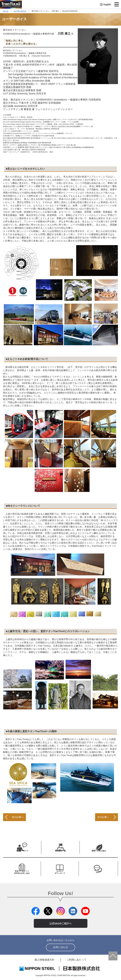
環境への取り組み (99, 851)
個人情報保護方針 (45, 960)
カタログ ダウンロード (60, 872)
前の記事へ (18, 817)
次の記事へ (103, 817)
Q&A (98, 872)
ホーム (6, 11)
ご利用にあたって (76, 960)
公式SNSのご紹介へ (61, 923)
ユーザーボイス (20, 11)
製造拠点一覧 (60, 851)
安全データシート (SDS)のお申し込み (22, 872)
